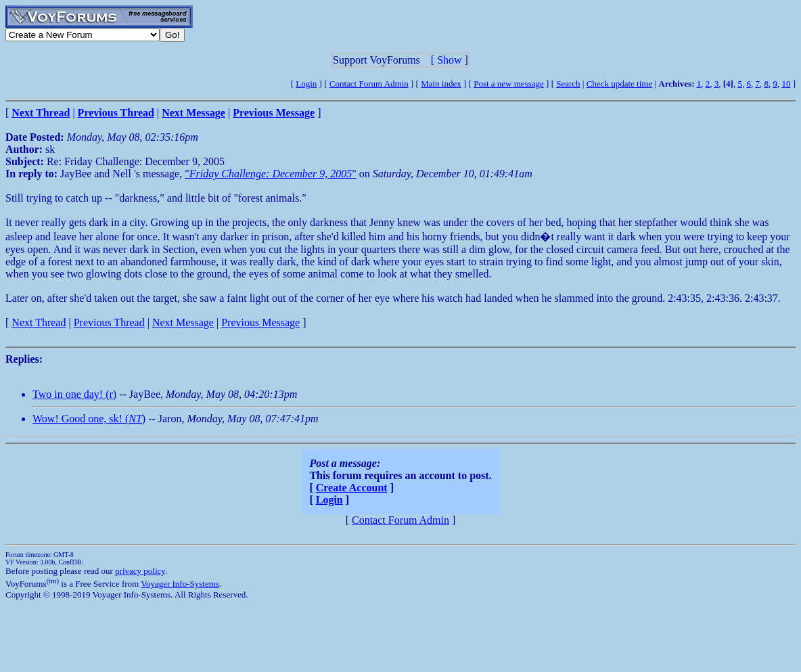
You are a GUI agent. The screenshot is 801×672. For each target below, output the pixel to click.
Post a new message (509, 84)
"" (270, 174)
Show (449, 60)
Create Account (352, 488)
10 (786, 84)
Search (568, 84)
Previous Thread (109, 322)
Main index (441, 84)
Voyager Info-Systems (180, 584)
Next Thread (39, 322)
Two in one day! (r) (74, 394)
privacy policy (140, 571)
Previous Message (260, 322)
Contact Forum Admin (369, 84)
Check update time (619, 84)
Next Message (183, 322)
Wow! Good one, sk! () (89, 419)
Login (306, 84)
